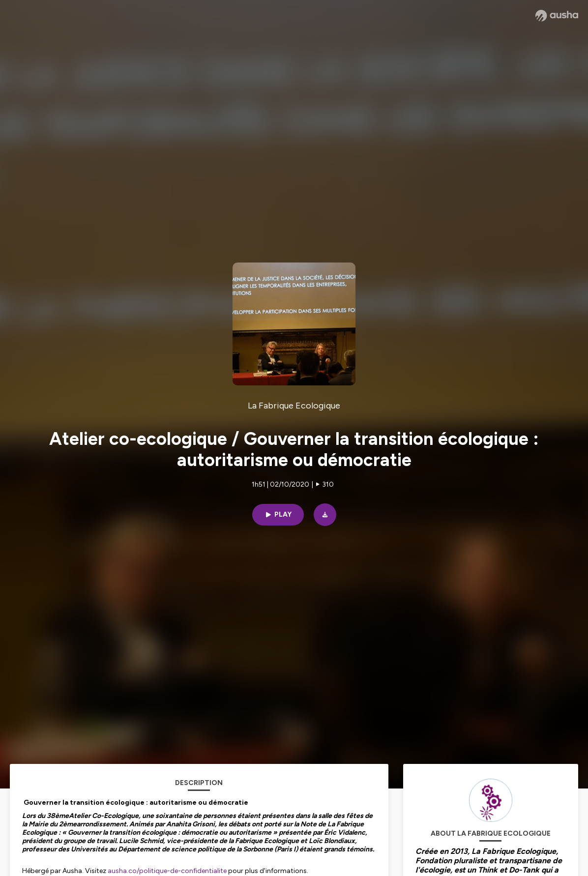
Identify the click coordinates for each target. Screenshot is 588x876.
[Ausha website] (557, 16)
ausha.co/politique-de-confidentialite (167, 871)
